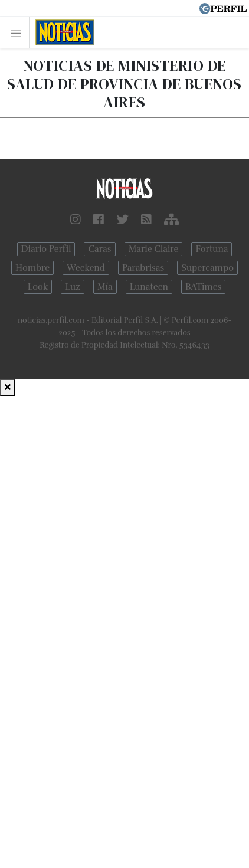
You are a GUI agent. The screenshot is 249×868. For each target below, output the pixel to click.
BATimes (203, 287)
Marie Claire (154, 249)
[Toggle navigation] (19, 33)
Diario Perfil (46, 249)
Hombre (32, 268)
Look (38, 287)
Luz (72, 287)
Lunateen (149, 287)
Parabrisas (143, 268)
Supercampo (207, 268)
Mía (105, 287)
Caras (99, 249)
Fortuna (212, 249)
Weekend (86, 268)
